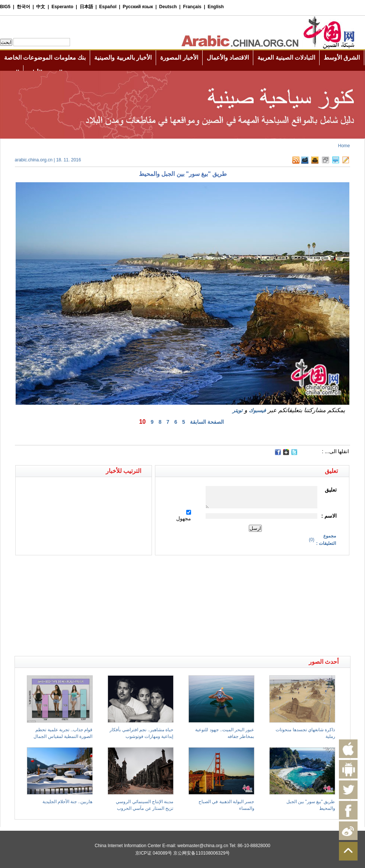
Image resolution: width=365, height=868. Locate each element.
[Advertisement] (99, 568)
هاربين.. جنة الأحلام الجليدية (68, 802)
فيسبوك (257, 410)
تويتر (237, 410)
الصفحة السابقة (207, 422)
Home (344, 146)
